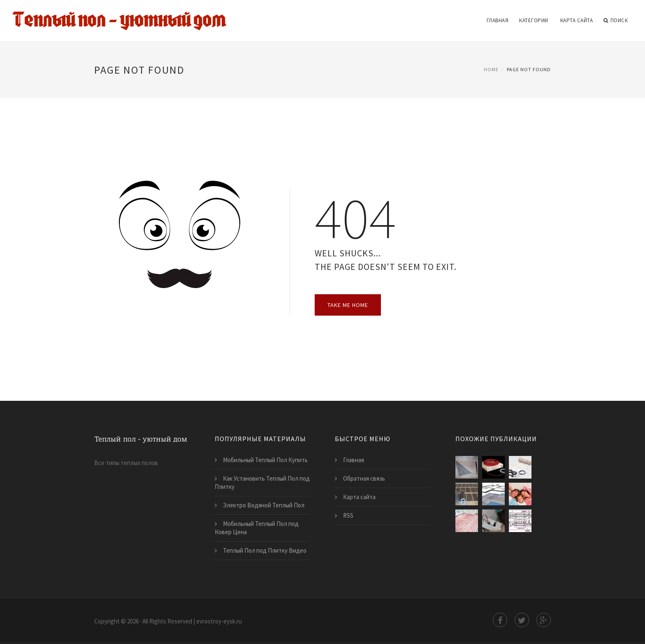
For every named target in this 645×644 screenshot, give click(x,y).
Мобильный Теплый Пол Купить (265, 460)
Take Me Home (348, 305)
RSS (348, 515)
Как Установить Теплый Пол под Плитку (262, 482)
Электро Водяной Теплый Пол (264, 505)
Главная (498, 20)
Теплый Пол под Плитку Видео (265, 550)
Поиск (616, 21)
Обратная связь (364, 478)
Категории (534, 20)
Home (491, 69)
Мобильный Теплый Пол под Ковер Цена (257, 528)
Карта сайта (577, 20)
